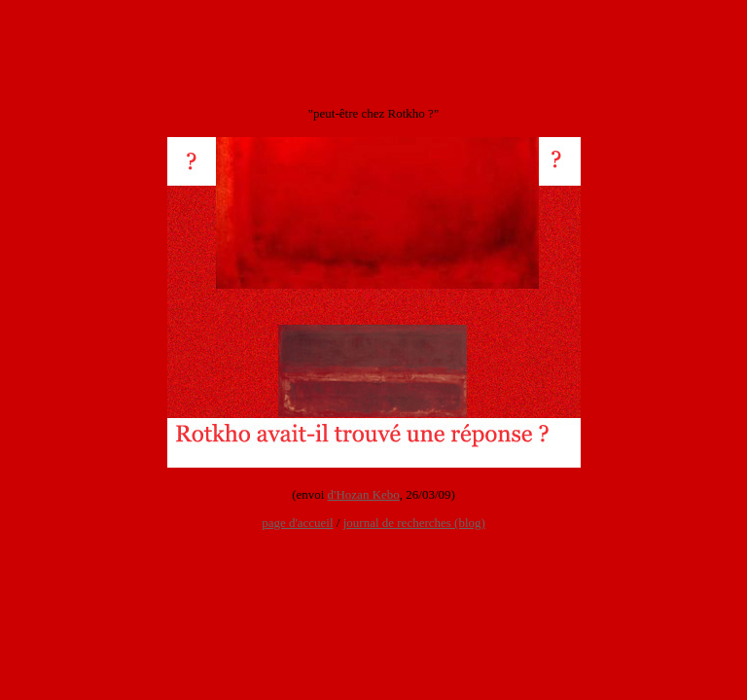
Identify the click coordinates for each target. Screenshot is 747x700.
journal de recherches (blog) (414, 523)
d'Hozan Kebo (364, 494)
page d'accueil (297, 523)
